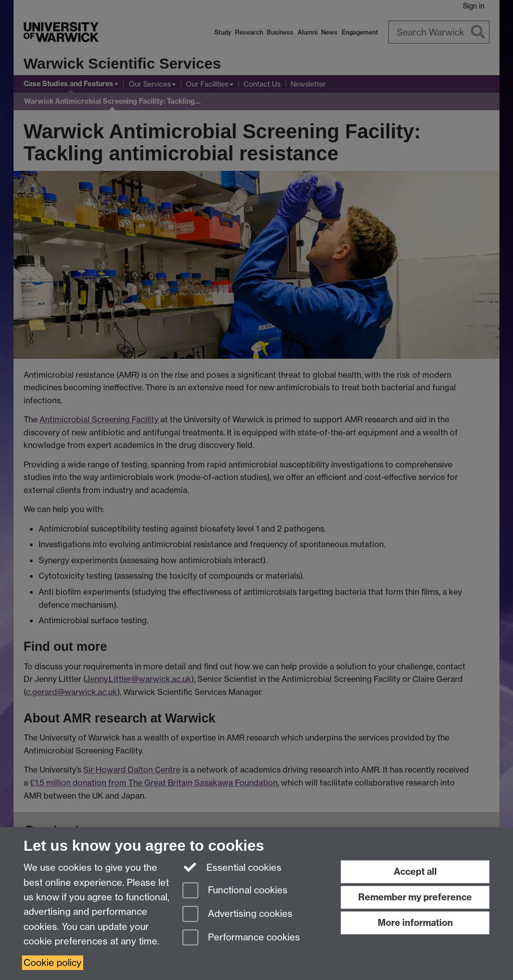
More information (415, 923)
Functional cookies (235, 891)
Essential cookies (232, 867)
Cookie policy (53, 963)
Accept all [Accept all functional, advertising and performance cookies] (415, 872)
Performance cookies (241, 938)
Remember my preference (415, 897)
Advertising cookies (237, 915)
